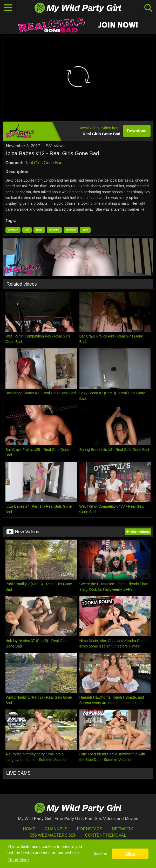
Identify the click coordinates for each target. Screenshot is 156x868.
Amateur (13, 230)
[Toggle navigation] (8, 8)
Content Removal (106, 835)
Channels (56, 829)
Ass (27, 230)
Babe (39, 230)
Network (123, 829)
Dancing (71, 230)
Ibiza (85, 230)
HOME (29, 829)
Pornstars (90, 829)
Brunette (54, 230)
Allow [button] (130, 854)
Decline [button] (100, 854)
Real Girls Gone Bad (43, 163)
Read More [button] (19, 860)
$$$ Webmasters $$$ (53, 835)
